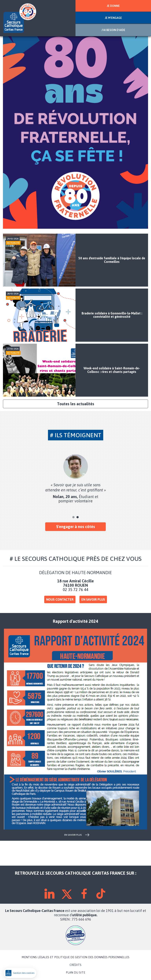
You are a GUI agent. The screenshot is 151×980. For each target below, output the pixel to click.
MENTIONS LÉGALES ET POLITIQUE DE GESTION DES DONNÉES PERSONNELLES (75, 957)
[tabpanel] (75, 479)
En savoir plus (93, 599)
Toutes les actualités (76, 404)
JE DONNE (113, 6)
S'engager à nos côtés (76, 527)
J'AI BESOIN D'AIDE (113, 30)
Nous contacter (60, 599)
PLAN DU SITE (75, 973)
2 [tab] (78, 517)
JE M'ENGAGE (113, 18)
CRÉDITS (75, 965)
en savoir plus (73, 835)
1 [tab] (73, 517)
